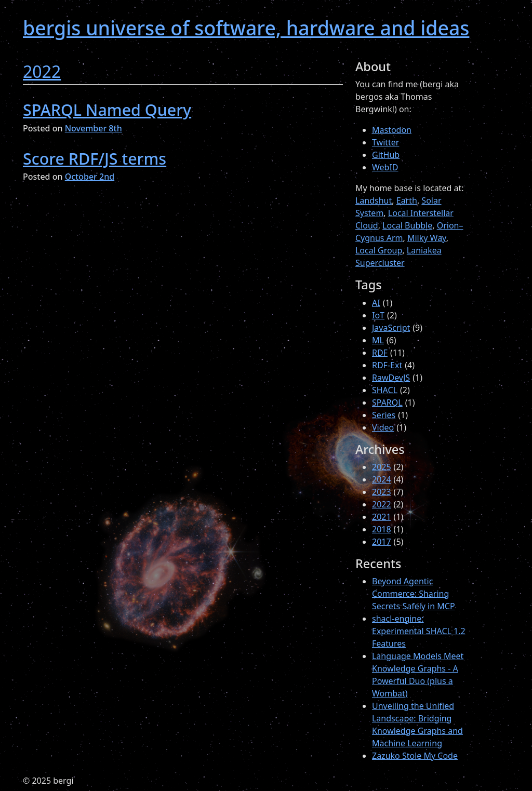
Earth (407, 200)
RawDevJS (391, 378)
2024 (382, 479)
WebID (385, 167)
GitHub (386, 155)
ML (378, 340)
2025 (382, 467)
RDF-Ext (387, 365)
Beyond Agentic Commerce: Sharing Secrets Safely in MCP (414, 594)
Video (383, 427)
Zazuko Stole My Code (415, 756)
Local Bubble (407, 225)
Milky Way (427, 238)
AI (376, 303)
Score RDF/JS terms (95, 158)
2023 (382, 492)
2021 (382, 517)
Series (384, 415)
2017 (382, 542)
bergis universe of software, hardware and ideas (246, 28)
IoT (378, 315)
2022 (42, 71)
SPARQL (387, 403)
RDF (380, 353)
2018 (382, 529)
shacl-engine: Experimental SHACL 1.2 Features (419, 631)
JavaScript (391, 328)
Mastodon (392, 130)
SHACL (385, 390)
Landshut (374, 200)
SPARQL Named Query (107, 110)
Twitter (385, 142)
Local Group (379, 250)
